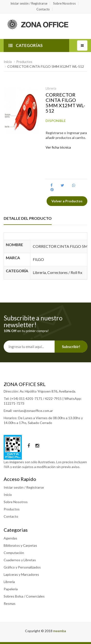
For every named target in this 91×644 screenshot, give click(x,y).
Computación (14, 553)
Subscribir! (71, 347)
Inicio (8, 62)
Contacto (43, 9)
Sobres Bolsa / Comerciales (24, 596)
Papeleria (11, 589)
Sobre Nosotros (64, 3)
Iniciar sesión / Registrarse (29, 3)
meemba (60, 631)
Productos (24, 62)
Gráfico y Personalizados (22, 567)
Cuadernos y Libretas (20, 560)
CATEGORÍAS (26, 45)
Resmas (10, 603)
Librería (9, 582)
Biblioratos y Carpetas (20, 545)
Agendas (10, 538)
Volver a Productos (67, 201)
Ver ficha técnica (58, 147)
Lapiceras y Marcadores (21, 574)
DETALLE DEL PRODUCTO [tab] (28, 218)
